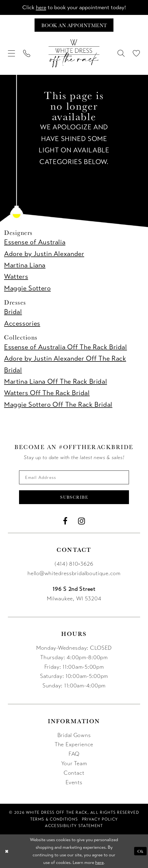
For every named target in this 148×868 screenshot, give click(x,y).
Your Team (74, 764)
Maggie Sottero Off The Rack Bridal (58, 405)
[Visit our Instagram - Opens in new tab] (82, 521)
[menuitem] (12, 53)
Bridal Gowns (74, 735)
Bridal (13, 312)
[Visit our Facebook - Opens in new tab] (65, 521)
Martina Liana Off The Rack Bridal (55, 382)
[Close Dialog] (6, 851)
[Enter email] (74, 477)
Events (74, 782)
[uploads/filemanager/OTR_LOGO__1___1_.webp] (74, 53)
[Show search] (121, 53)
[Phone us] (27, 53)
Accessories (22, 324)
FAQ (74, 754)
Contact (74, 773)
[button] (12, 53)
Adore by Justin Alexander (44, 254)
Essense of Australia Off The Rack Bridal (66, 347)
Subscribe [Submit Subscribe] (74, 497)
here (41, 7)
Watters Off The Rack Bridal (47, 393)
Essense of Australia (35, 242)
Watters (16, 277)
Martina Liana (25, 265)
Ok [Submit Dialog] (140, 851)
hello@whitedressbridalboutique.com (74, 574)
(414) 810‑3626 (74, 564)
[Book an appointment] (74, 25)
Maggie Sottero (27, 288)
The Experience (74, 745)
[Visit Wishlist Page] (136, 53)
